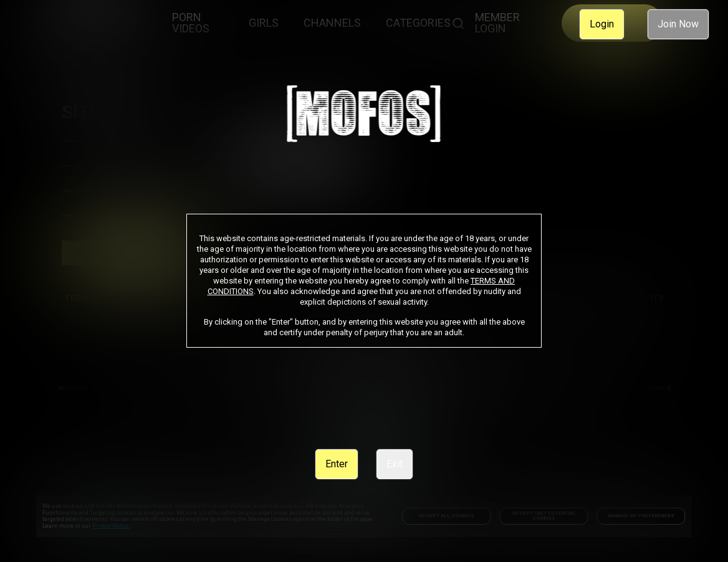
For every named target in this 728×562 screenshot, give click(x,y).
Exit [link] (395, 464)
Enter (337, 464)
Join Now (678, 24)
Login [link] (602, 24)
